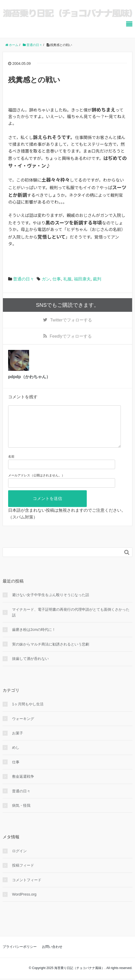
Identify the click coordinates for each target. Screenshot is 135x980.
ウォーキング (23, 727)
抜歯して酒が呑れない (30, 667)
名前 (11, 465)
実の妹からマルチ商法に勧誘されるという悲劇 (51, 653)
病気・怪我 (21, 814)
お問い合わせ (52, 955)
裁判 (97, 279)
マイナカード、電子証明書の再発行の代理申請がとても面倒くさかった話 (71, 621)
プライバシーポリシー (20, 955)
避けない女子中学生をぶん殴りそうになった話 (51, 603)
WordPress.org (24, 903)
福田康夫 (82, 279)
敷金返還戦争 (23, 785)
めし (16, 756)
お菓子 (18, 741)
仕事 (57, 279)
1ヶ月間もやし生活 (28, 712)
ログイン (19, 859)
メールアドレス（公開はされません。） (36, 484)
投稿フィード (23, 874)
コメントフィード (27, 888)
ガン (46, 279)
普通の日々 (24, 279)
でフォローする (71, 320)
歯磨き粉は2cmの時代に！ (34, 638)
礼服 (67, 279)
